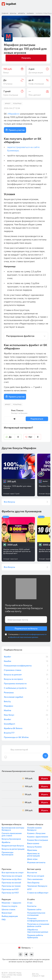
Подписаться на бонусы (26, 628)
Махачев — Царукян (11, 903)
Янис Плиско (17, 410)
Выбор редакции (10, 916)
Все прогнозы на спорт (13, 872)
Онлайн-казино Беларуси (34, 829)
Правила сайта (34, 909)
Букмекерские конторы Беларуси (13, 829)
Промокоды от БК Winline (26, 737)
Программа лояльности (26, 684)
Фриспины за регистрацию (33, 855)
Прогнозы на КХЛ (10, 889)
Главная (5, 13)
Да (15, 437)
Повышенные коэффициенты (26, 666)
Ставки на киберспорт (38, 893)
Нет (35, 437)
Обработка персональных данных (38, 931)
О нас (30, 903)
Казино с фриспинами (38, 837)
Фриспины (32, 850)
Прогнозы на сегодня (12, 876)
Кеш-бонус (26, 715)
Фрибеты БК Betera (26, 728)
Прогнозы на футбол (12, 879)
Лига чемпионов (35, 879)
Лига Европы (33, 883)
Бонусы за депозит (26, 675)
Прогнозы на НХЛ (10, 893)
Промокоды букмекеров (7, 853)
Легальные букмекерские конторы (18, 771)
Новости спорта (9, 906)
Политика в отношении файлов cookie (38, 925)
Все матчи (32, 872)
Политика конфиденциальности (38, 920)
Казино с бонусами (36, 833)
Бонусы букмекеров (11, 839)
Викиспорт (7, 913)
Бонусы (13, 13)
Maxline (26, 710)
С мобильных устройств (26, 688)
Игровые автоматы (36, 862)
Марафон (30, 13)
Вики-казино (33, 843)
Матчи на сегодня (36, 876)
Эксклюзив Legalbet (26, 697)
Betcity (26, 701)
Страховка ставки (26, 670)
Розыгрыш (17, 104)
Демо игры (32, 859)
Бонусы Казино (34, 847)
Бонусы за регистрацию (13, 849)
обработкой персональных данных (24, 637)
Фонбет (26, 719)
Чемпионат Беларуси (37, 886)
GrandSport (26, 724)
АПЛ (29, 889)
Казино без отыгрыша (38, 840)
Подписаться (37, 419)
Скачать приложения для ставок (12, 834)
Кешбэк (26, 661)
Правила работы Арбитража (35, 936)
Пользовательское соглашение (36, 914)
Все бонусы (9, 502)
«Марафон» (14, 114)
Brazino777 (26, 733)
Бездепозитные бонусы (13, 846)
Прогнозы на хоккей (11, 883)
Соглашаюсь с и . (27, 636)
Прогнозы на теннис (11, 886)
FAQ (4, 920)
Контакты (32, 906)
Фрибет (8, 104)
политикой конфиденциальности (33, 634)
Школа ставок (9, 909)
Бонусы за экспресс (26, 679)
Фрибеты (21, 13)
